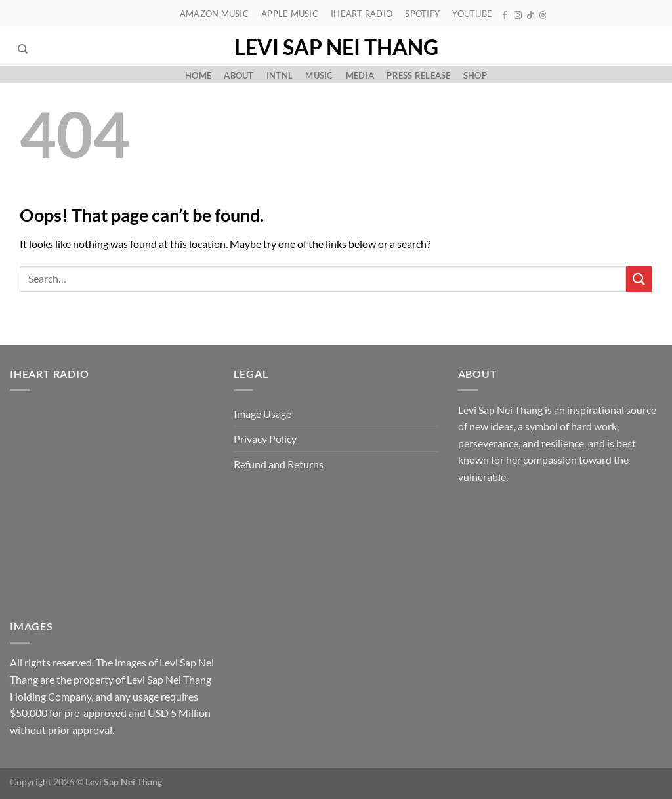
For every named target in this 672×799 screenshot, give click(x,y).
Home (198, 75)
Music (319, 75)
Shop (475, 75)
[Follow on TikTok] (530, 16)
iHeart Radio (362, 14)
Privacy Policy (265, 439)
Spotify (422, 14)
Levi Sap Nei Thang (336, 47)
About (239, 75)
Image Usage (262, 414)
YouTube (472, 14)
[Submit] (639, 279)
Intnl (280, 75)
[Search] (23, 49)
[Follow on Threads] (543, 16)
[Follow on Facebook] (505, 16)
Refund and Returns (279, 464)
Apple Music (290, 14)
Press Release (418, 75)
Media (360, 75)
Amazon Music (214, 14)
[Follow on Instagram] (518, 16)
